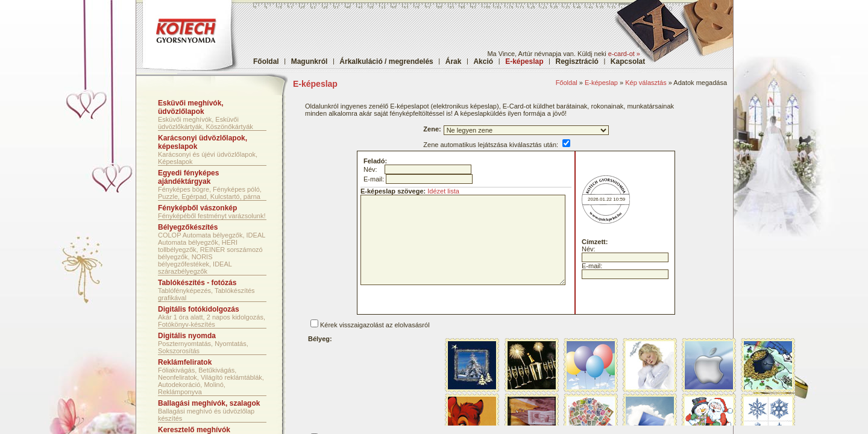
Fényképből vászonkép (197, 208)
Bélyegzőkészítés (188, 227)
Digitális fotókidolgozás (199, 309)
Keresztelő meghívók (194, 430)
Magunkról (310, 61)
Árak (454, 61)
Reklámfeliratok (185, 362)
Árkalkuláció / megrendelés (386, 61)
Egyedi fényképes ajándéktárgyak (188, 177)
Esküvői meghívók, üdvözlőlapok (191, 107)
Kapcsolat (628, 61)
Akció (483, 61)
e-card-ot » (624, 54)
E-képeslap (601, 83)
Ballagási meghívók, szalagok (209, 403)
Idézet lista (443, 191)
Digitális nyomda (187, 336)
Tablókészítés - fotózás (197, 283)
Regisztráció (577, 61)
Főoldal (266, 61)
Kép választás (646, 83)
